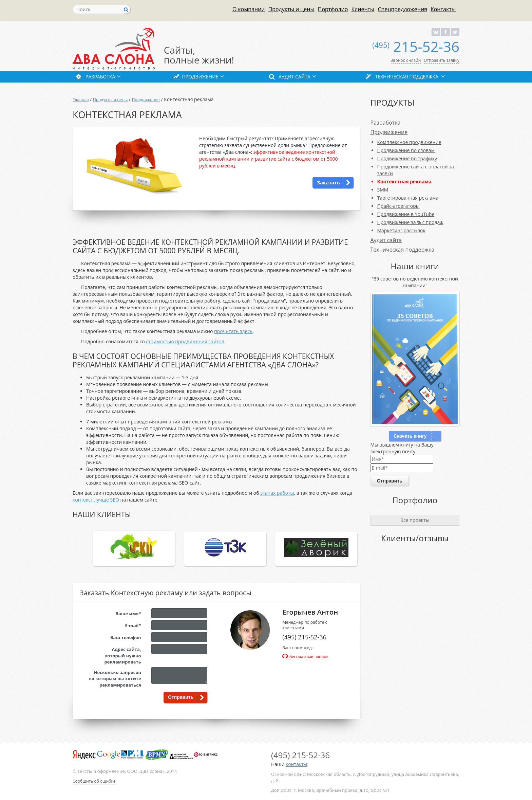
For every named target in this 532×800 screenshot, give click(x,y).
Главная (81, 100)
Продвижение (146, 100)
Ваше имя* (128, 614)
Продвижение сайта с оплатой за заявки (416, 170)
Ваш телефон (126, 637)
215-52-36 (416, 46)
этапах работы (277, 493)
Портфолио (333, 9)
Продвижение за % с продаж (410, 222)
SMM (383, 190)
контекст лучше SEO (96, 500)
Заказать (328, 183)
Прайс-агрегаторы (398, 206)
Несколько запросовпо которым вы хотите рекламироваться (115, 679)
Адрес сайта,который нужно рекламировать (123, 656)
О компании (249, 9)
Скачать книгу (410, 436)
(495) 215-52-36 (304, 637)
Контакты (443, 9)
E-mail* (133, 625)
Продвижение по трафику (407, 158)
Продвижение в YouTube (406, 214)
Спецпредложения (402, 9)
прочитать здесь (233, 331)
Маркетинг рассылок (401, 230)
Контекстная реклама (404, 181)
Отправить (181, 697)
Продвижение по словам (406, 150)
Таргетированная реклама (408, 198)
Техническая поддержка (403, 250)
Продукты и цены (291, 9)
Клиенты (363, 9)
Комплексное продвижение (409, 142)
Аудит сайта (386, 240)
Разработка (386, 123)
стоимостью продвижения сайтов (185, 341)
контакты (296, 764)
